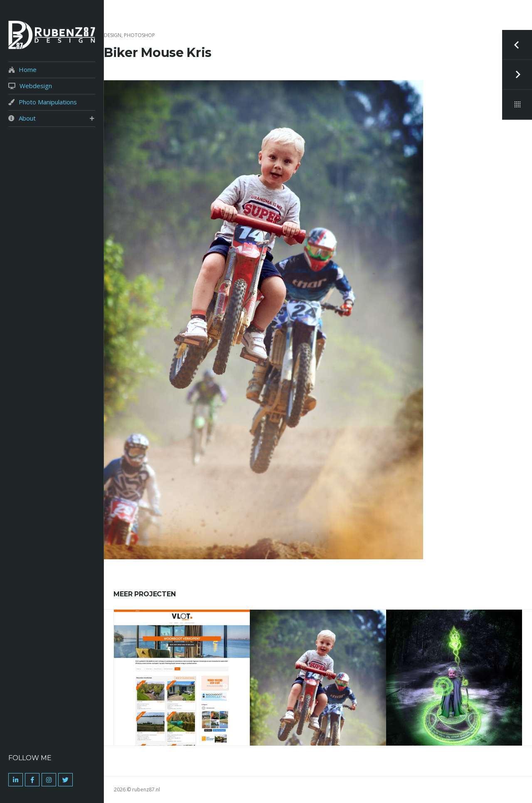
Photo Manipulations (48, 102)
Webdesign (36, 86)
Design (113, 35)
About (27, 118)
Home (28, 70)
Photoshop (139, 35)
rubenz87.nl (146, 789)
